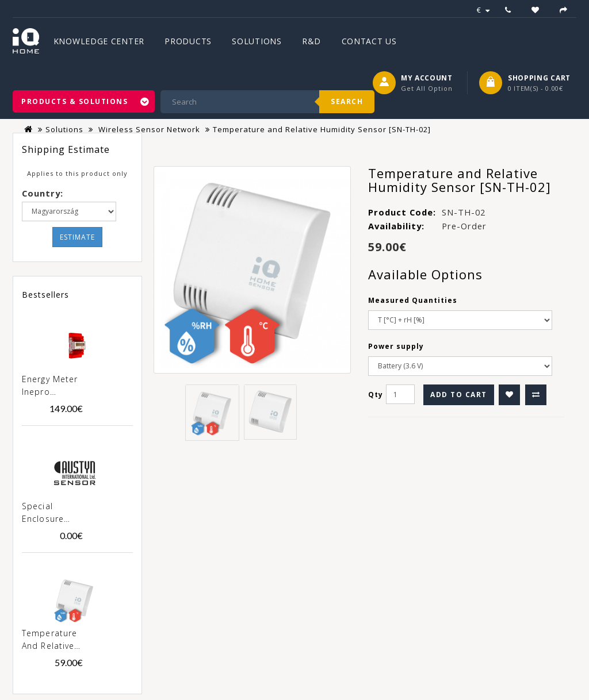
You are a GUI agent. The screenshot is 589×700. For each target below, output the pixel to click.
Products (188, 41)
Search (347, 101)
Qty (376, 395)
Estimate (77, 237)
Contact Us (369, 41)
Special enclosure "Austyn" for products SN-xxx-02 (50, 513)
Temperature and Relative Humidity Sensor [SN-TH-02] (49, 640)
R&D (311, 41)
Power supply (396, 346)
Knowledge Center (99, 41)
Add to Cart (459, 395)
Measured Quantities (413, 300)
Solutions (257, 41)
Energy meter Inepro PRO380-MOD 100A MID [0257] (51, 386)
